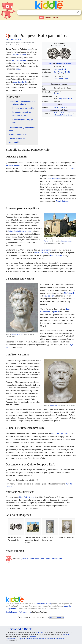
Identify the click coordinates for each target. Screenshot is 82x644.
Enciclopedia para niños (14, 39)
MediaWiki (32, 636)
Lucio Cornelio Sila (60, 69)
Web (41, 17)
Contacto (59, 639)
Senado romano (66, 241)
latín (29, 49)
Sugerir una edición (56, 618)
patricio (56, 312)
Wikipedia (66, 634)
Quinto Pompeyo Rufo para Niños (19, 612)
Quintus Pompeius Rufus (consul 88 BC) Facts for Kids (41, 559)
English (56, 17)
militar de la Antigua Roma (63, 115)
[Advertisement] (41, 26)
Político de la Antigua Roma (63, 113)
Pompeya (72, 168)
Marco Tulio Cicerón (27, 497)
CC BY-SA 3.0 (40, 632)
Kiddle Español (11, 639)
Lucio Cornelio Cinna (61, 79)
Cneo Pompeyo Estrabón (62, 72)
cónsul (18, 69)
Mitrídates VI (69, 293)
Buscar (78, 12)
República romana (64, 63)
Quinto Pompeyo (59, 107)
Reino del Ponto (49, 296)
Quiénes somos (31, 639)
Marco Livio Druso (41, 253)
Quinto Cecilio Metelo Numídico (20, 231)
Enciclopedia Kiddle (43, 604)
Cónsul (50, 63)
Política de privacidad (46, 639)
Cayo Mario (53, 405)
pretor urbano (46, 250)
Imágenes (48, 17)
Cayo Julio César (62, 201)
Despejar (74, 12)
